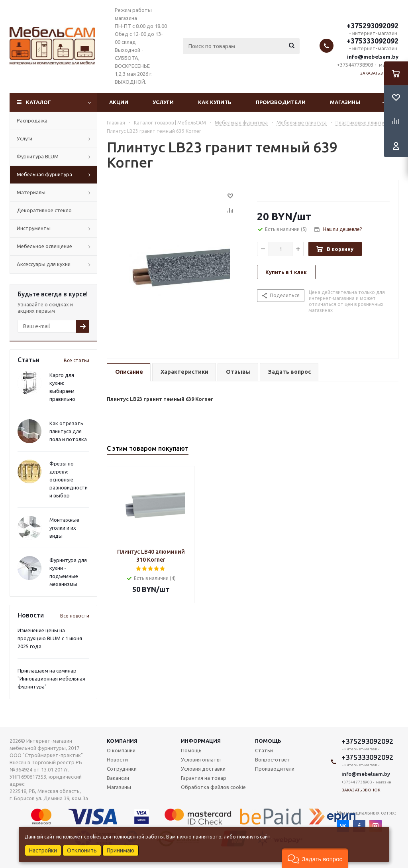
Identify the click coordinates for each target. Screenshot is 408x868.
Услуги (163, 102)
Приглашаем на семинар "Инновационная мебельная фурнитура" (51, 679)
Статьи (264, 750)
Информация (201, 741)
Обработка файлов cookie (213, 787)
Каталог (38, 102)
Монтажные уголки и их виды (64, 528)
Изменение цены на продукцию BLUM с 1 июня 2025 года (50, 638)
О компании (121, 750)
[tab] (129, 372)
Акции (119, 102)
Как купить (215, 102)
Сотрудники (122, 769)
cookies (93, 837)
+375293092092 (373, 26)
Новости (117, 759)
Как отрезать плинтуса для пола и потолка (68, 431)
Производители (281, 102)
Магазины (345, 102)
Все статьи (76, 360)
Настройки (43, 850)
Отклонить (82, 850)
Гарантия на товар (204, 778)
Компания (122, 741)
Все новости (75, 616)
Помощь (268, 741)
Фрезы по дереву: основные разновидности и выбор (69, 479)
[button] (315, 858)
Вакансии (118, 778)
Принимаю (121, 850)
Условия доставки (203, 769)
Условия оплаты (201, 759)
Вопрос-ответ (273, 759)
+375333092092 (373, 41)
